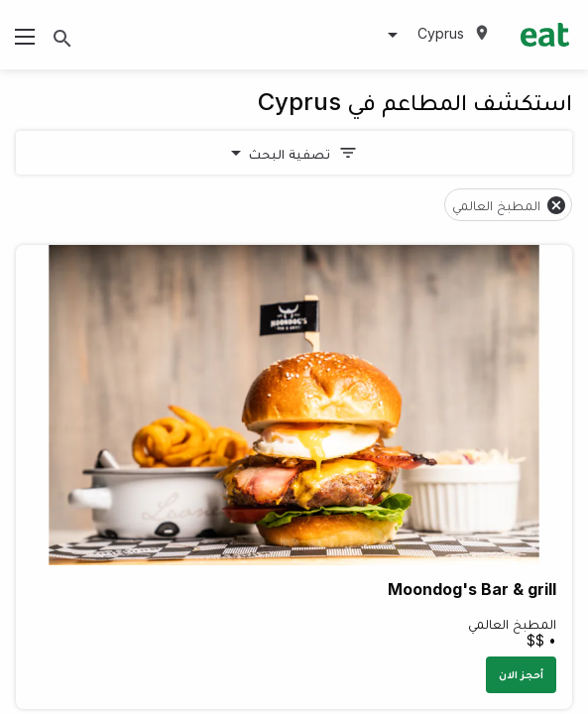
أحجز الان (521, 674)
